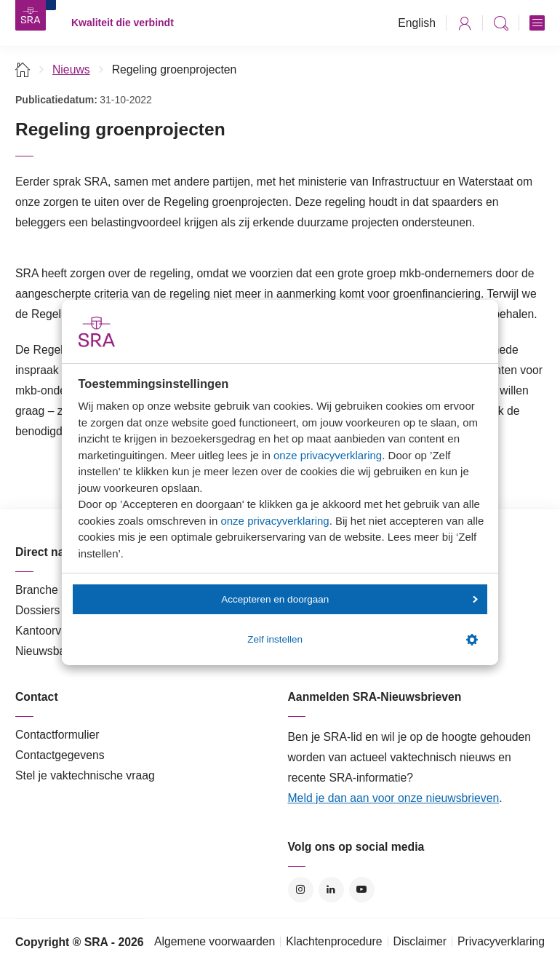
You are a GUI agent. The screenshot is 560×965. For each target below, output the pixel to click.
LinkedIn (331, 890)
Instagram (301, 890)
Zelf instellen (362, 640)
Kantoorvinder (51, 631)
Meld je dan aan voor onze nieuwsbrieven (394, 798)
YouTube (362, 890)
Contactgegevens (60, 755)
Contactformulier (57, 735)
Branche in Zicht (57, 590)
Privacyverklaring (501, 941)
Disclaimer (420, 941)
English (417, 23)
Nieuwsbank (47, 651)
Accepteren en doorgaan (349, 599)
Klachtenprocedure (334, 941)
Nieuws (71, 70)
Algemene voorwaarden (215, 941)
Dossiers (37, 610)
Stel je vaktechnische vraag (85, 775)
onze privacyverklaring (328, 455)
